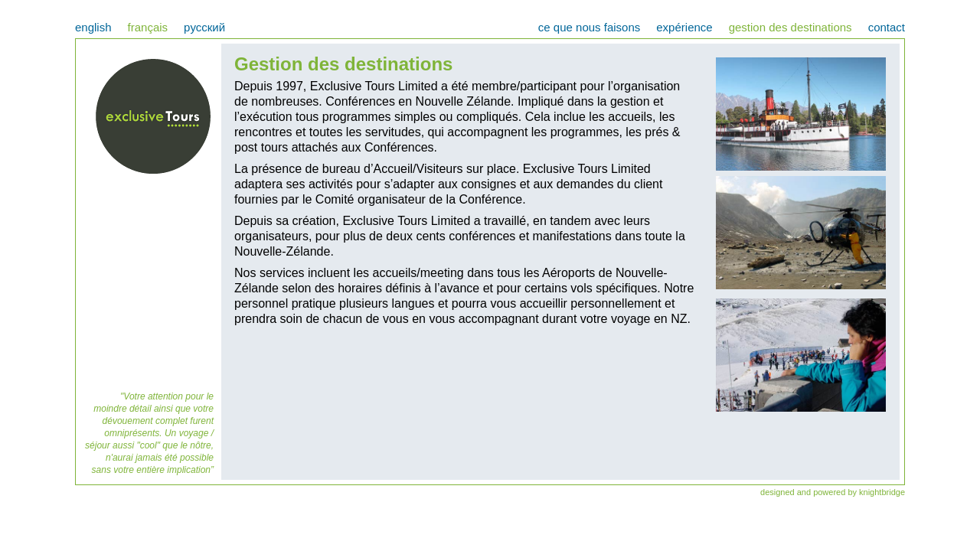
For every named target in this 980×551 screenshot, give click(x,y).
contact (887, 27)
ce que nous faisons (589, 27)
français (148, 27)
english (93, 27)
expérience (684, 27)
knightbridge (882, 492)
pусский (204, 27)
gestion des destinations (791, 27)
